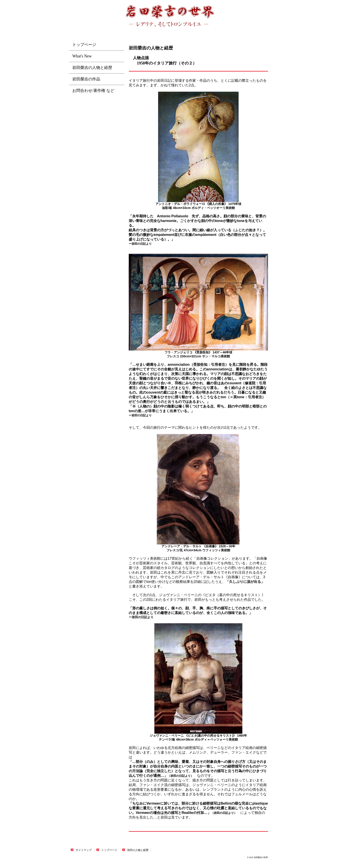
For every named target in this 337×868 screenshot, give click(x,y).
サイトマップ (84, 850)
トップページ (109, 850)
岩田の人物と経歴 (138, 850)
